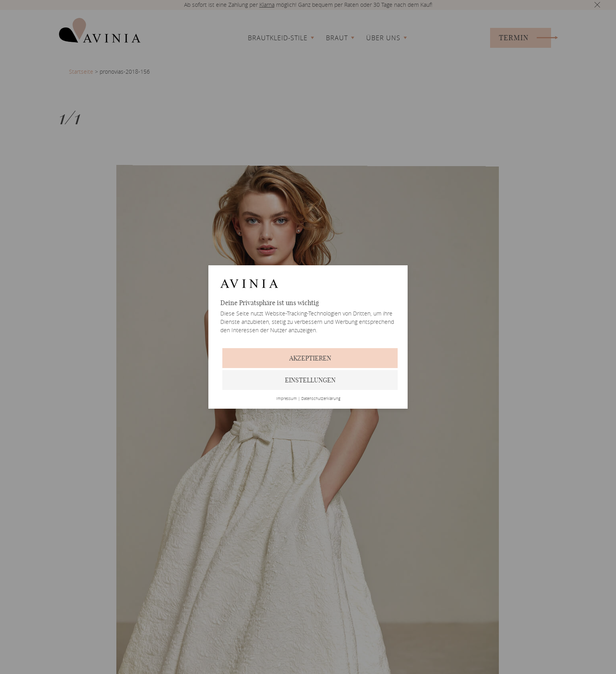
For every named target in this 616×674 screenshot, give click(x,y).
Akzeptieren (310, 358)
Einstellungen (310, 380)
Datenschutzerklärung (321, 399)
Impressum (286, 399)
